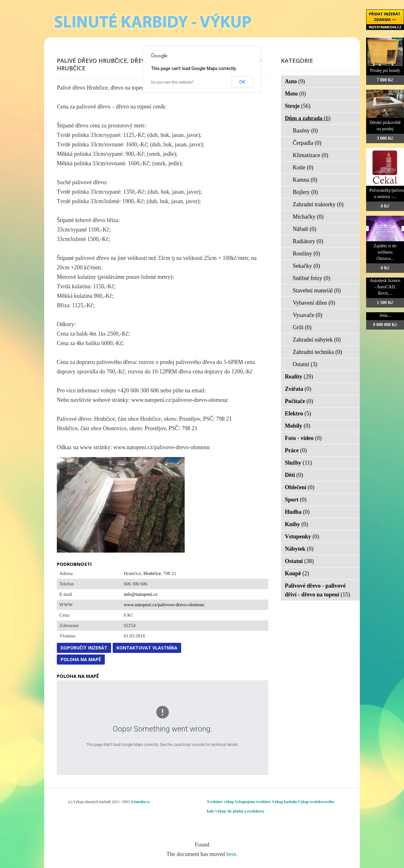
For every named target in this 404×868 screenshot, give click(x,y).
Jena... (385, 315)
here (231, 854)
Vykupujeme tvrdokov (253, 802)
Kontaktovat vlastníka (147, 648)
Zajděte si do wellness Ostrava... (385, 252)
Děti (294, 475)
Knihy (297, 524)
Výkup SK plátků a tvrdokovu (239, 811)
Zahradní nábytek (317, 340)
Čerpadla (307, 143)
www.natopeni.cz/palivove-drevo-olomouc (164, 605)
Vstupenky (302, 537)
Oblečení (300, 487)
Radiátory (308, 241)
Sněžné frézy (312, 278)
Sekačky (306, 266)
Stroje (298, 106)
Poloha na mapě (81, 659)
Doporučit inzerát (84, 648)
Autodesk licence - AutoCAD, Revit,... (385, 287)
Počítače (299, 401)
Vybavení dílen (314, 303)
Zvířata (298, 389)
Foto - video (303, 438)
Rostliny (307, 254)
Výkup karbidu (285, 802)
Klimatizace (311, 155)
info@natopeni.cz (141, 594)
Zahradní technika (318, 352)
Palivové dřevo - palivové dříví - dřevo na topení (318, 590)
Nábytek (299, 549)
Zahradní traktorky (318, 204)
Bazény (305, 131)
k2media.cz (141, 802)
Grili (302, 327)
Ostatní (305, 364)
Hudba (297, 512)
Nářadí (305, 229)
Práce (296, 450)
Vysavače (308, 315)
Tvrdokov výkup (220, 802)
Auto (295, 81)
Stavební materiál (317, 290)
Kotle (303, 167)
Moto (295, 94)
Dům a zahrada (308, 118)
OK (242, 82)
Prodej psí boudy (385, 70)
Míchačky (308, 217)
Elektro (298, 413)
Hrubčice (152, 573)
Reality (299, 377)
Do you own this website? (172, 82)
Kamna (305, 180)
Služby (299, 463)
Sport (296, 500)
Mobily (298, 426)
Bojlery (306, 192)
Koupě (297, 573)
